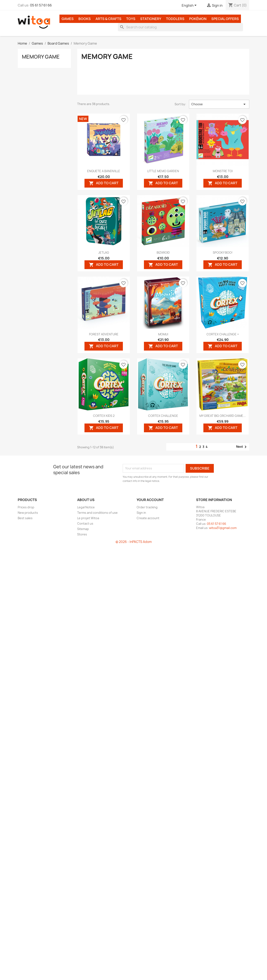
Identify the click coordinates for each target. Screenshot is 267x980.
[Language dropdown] (190, 6)
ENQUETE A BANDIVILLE (104, 171)
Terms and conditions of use (97, 513)
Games (68, 19)
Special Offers (225, 19)
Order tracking (147, 507)
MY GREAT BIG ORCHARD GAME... (223, 416)
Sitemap (83, 529)
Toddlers (175, 19)
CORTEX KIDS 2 (104, 416)
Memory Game (41, 57)
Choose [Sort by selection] (219, 104)
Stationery (151, 19)
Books (85, 19)
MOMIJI (163, 334)
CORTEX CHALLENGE (163, 416)
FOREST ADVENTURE (104, 334)
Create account (148, 518)
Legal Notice (86, 507)
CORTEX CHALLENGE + (223, 334)
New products (28, 513)
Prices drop (26, 507)
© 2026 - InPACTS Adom (134, 542)
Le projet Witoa (88, 518)
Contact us (85, 523)
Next (242, 447)
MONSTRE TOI (223, 171)
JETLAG (104, 253)
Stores (82, 534)
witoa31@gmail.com (223, 528)
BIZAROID (163, 253)
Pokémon (198, 19)
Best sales (25, 518)
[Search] (180, 27)
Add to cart (104, 183)
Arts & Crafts (108, 19)
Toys (131, 19)
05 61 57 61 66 (41, 5)
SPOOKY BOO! (223, 253)
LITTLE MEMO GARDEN (163, 171)
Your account (150, 500)
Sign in (141, 513)
